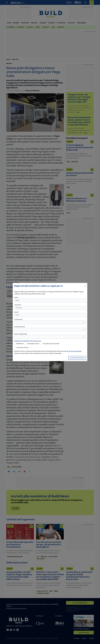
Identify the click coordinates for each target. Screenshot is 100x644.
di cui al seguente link (74, 351)
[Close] (85, 286)
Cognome (18, 305)
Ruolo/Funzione (20, 327)
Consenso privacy (22, 347)
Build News (20, 344)
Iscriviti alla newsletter (77, 358)
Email (16, 312)
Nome (16, 297)
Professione (18, 319)
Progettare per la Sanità (51, 344)
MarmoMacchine (33, 344)
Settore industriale (21, 334)
